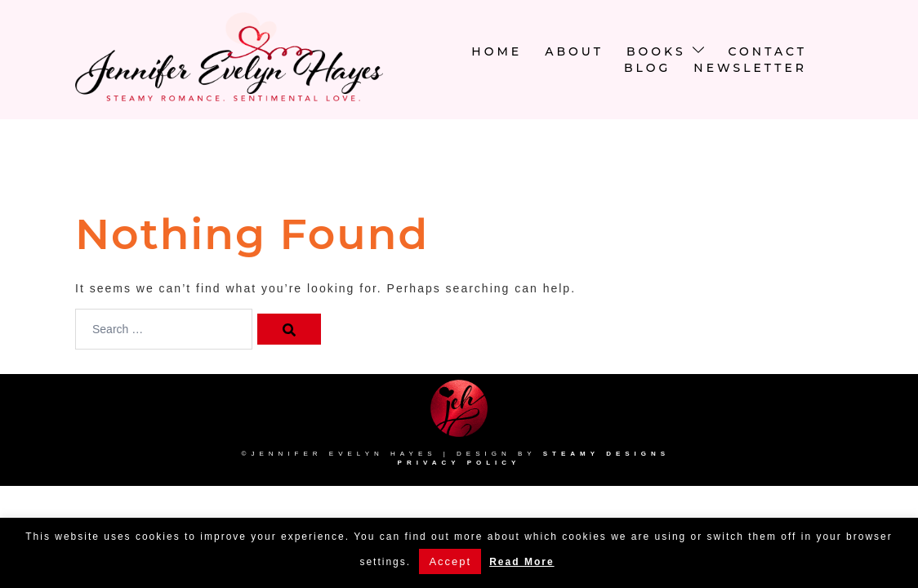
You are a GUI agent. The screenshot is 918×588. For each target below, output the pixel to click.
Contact (768, 51)
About (574, 51)
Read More (521, 562)
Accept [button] (450, 561)
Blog (647, 68)
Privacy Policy (459, 463)
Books (656, 51)
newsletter (750, 68)
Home (497, 51)
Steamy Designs (610, 454)
